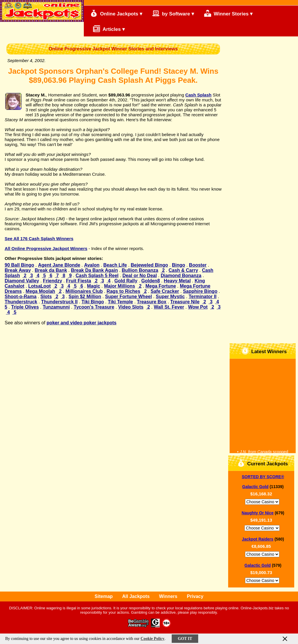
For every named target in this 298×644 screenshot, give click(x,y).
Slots (46, 297)
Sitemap (104, 596)
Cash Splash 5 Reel (97, 276)
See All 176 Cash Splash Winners (39, 239)
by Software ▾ (173, 13)
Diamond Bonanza (181, 276)
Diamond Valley (22, 281)
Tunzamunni (56, 307)
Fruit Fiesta (79, 281)
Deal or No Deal (140, 276)
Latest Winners (264, 351)
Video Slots (131, 307)
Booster (198, 265)
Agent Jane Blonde (59, 265)
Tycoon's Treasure (94, 307)
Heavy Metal (177, 281)
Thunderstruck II (59, 302)
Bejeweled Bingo (149, 265)
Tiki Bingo (93, 302)
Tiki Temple (120, 302)
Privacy (195, 596)
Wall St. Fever (169, 307)
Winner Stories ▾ (228, 13)
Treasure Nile (185, 302)
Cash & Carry (183, 270)
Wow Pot (198, 307)
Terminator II (203, 297)
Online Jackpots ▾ (116, 13)
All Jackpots (136, 596)
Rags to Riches (123, 291)
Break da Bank (51, 270)
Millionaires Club (84, 291)
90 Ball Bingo (19, 265)
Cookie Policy (152, 639)
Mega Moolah (40, 291)
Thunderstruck (21, 302)
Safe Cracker (165, 291)
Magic (94, 286)
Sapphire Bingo (200, 291)
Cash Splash (198, 95)
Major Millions (119, 286)
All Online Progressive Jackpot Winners (46, 248)
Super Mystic (170, 297)
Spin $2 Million (85, 297)
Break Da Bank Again (94, 270)
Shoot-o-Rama (21, 297)
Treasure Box (151, 302)
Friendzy (53, 281)
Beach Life (115, 265)
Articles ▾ (106, 29)
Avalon (92, 265)
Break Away (18, 270)
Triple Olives (25, 307)
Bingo (179, 265)
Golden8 (151, 281)
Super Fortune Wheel (128, 297)
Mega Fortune (161, 286)
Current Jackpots (263, 463)
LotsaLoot (39, 286)
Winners (168, 596)
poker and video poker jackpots (81, 323)
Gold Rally (126, 281)
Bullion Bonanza (140, 270)
